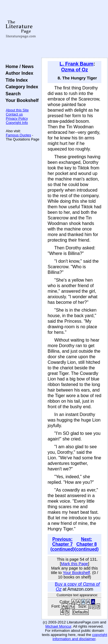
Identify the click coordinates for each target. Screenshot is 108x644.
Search (12, 94)
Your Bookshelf (21, 100)
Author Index (18, 73)
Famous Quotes (18, 135)
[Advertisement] (74, 29)
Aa (65, 606)
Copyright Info (17, 123)
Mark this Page (74, 564)
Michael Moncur (58, 626)
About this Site (17, 110)
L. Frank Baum (76, 64)
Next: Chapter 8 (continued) (87, 544)
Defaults (81, 612)
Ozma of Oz (75, 70)
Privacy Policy (17, 118)
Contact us (14, 114)
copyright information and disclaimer (80, 637)
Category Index (21, 87)
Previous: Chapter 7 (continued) (62, 544)
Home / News (18, 66)
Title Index (15, 80)
